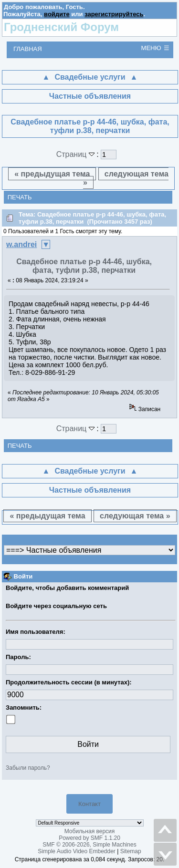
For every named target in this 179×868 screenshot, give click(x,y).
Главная (28, 49)
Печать (20, 197)
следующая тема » (126, 178)
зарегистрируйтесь (114, 14)
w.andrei (21, 244)
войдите (57, 14)
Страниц (77, 154)
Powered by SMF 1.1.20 (89, 838)
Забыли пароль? (28, 768)
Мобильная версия (90, 831)
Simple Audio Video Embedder (77, 851)
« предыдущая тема (52, 174)
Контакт (89, 804)
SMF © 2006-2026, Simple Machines (89, 845)
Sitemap (131, 851)
